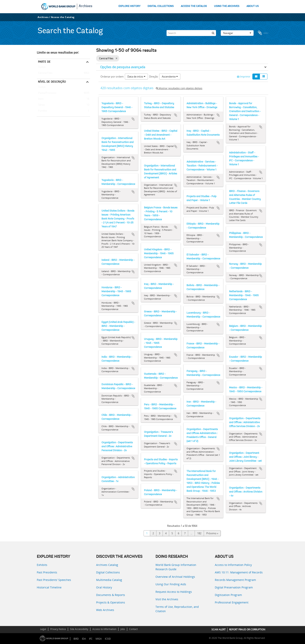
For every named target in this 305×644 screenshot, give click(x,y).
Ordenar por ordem (112, 77)
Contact (133, 629)
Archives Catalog (107, 565)
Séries (41, 105)
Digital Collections (108, 572)
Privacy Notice (58, 629)
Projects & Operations (111, 602)
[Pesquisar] (213, 33)
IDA (84, 639)
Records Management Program (235, 580)
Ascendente (170, 77)
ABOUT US (253, 6)
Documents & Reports (111, 595)
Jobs (123, 629)
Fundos (42, 111)
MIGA (99, 639)
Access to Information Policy (233, 565)
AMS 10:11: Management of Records (239, 572)
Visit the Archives (167, 599)
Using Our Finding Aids (171, 584)
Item (40, 99)
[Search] (191, 33)
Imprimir (244, 77)
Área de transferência (263, 33)
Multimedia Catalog (109, 580)
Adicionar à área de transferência (133, 119)
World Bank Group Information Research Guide (176, 567)
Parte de (44, 62)
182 (199, 533)
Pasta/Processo (47, 93)
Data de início (136, 77)
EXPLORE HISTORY (129, 6)
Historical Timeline (49, 587)
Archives (86, 6)
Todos (42, 68)
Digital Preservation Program (234, 587)
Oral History (104, 587)
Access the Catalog (63, 17)
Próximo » (212, 533)
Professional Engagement (232, 602)
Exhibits (42, 565)
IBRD (76, 639)
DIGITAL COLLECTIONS (161, 6)
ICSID (108, 639)
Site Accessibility (79, 629)
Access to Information (104, 629)
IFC (91, 639)
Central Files (45, 73)
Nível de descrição (52, 82)
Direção (154, 77)
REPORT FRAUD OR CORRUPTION (247, 629)
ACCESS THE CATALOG (194, 6)
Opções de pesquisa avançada (123, 67)
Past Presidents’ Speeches (54, 580)
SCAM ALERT (219, 629)
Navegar (237, 33)
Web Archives (105, 610)
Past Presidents (47, 572)
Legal (43, 629)
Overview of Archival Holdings (175, 577)
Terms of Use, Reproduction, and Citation (177, 609)
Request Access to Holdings (174, 592)
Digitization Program (228, 595)
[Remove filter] (116, 58)
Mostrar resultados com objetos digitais (179, 88)
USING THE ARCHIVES (227, 6)
